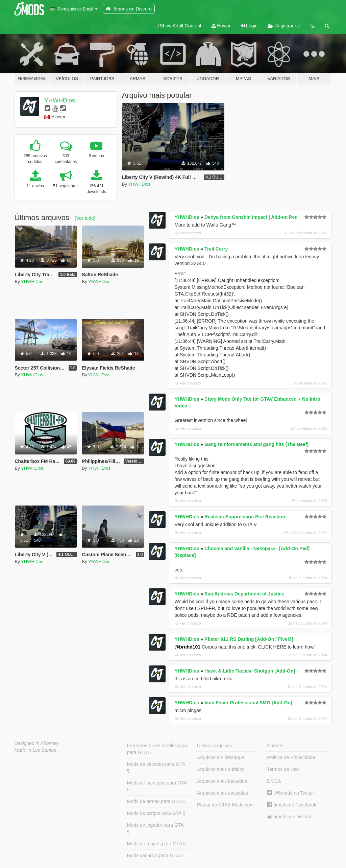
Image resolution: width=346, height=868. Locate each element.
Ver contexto (188, 233)
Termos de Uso (283, 769)
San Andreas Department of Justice (244, 594)
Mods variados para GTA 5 (155, 855)
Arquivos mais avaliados (223, 793)
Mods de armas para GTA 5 (156, 801)
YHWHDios (60, 100)
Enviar (221, 26)
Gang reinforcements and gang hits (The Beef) (256, 444)
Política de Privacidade (291, 757)
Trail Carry (216, 249)
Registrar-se (284, 26)
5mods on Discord (289, 817)
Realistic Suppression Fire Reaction (245, 517)
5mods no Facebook (292, 805)
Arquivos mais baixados (222, 781)
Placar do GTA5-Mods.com (225, 805)
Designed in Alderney (37, 743)
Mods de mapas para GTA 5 (156, 844)
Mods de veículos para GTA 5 (156, 768)
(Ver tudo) (85, 218)
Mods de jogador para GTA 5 (155, 828)
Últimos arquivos (214, 746)
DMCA (274, 781)
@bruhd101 (187, 647)
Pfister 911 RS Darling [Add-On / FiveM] (249, 639)
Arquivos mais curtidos (221, 769)
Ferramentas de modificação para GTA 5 (157, 749)
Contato (275, 746)
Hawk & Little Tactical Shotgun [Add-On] (250, 671)
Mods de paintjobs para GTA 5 (157, 786)
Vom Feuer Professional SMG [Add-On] (248, 703)
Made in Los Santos (35, 750)
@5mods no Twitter (290, 793)
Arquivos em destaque (220, 757)
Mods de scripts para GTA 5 (156, 813)
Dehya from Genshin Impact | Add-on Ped (251, 217)
